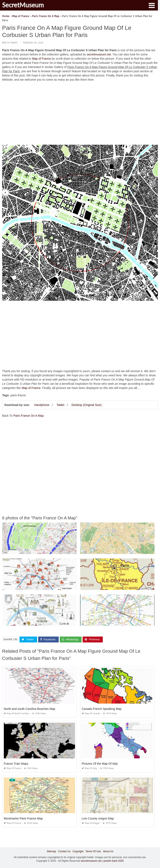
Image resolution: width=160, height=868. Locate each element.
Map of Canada (91, 714)
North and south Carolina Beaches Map (29, 709)
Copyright (78, 851)
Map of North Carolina (16, 714)
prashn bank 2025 (114, 861)
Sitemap (51, 851)
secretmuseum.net (99, 54)
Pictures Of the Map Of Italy (100, 764)
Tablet (60, 405)
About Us (108, 851)
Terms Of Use (93, 851)
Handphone (42, 405)
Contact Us (64, 851)
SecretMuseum (23, 5)
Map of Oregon (91, 823)
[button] (152, 5)
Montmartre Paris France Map (23, 818)
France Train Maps (16, 764)
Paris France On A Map (28, 416)
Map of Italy (89, 768)
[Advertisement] (80, 114)
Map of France (10, 43)
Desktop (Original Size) (87, 405)
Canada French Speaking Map (102, 709)
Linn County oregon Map (98, 818)
